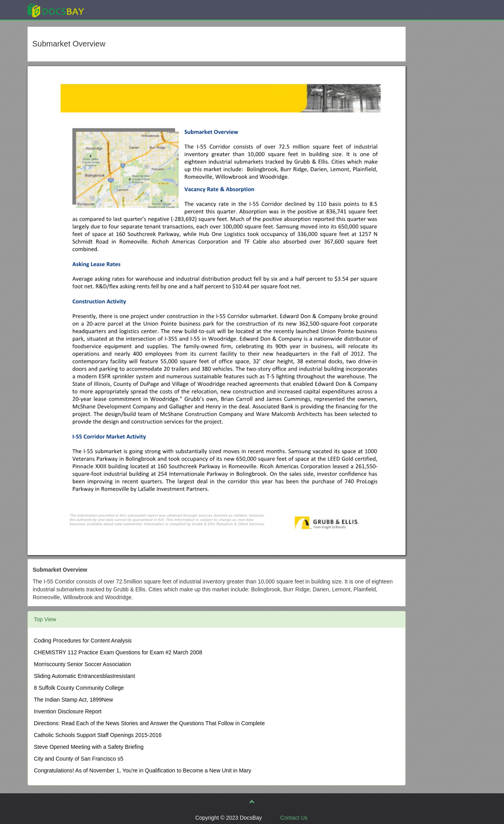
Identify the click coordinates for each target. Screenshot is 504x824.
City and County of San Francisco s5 (79, 759)
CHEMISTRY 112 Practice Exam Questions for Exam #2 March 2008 (118, 652)
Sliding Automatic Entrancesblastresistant (84, 676)
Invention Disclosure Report (68, 711)
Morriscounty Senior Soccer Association (82, 664)
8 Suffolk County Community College (79, 688)
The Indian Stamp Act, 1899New (73, 700)
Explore (115, 10)
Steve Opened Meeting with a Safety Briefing (89, 747)
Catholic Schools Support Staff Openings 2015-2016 (98, 735)
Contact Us (294, 818)
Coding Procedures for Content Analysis (83, 641)
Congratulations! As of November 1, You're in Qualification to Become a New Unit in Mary (143, 770)
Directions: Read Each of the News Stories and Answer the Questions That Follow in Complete (149, 723)
